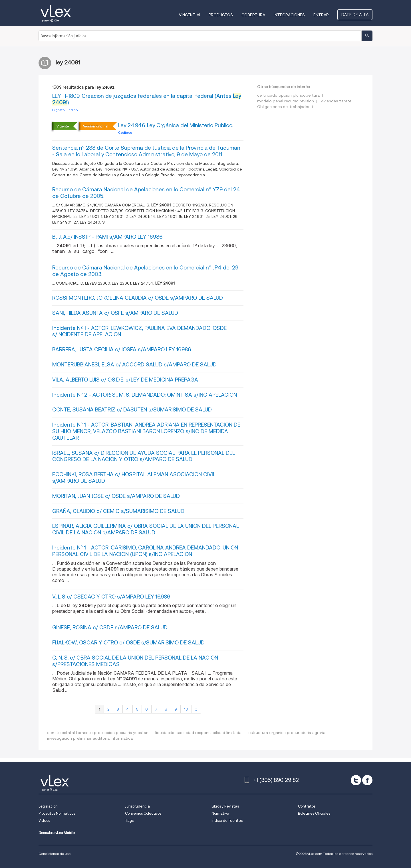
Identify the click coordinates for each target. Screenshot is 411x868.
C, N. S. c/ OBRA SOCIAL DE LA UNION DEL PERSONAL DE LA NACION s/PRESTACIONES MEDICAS (135, 661)
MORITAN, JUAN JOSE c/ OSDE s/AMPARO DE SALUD (116, 496)
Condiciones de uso (55, 854)
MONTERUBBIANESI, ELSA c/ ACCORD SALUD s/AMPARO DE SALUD (134, 365)
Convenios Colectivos (143, 813)
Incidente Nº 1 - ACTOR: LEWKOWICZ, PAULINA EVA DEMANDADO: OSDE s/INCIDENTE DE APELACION (139, 331)
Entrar (321, 15)
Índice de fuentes (227, 821)
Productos (221, 15)
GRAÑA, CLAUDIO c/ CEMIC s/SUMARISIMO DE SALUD (118, 511)
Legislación (48, 806)
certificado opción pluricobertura (288, 95)
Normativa (220, 813)
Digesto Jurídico (65, 110)
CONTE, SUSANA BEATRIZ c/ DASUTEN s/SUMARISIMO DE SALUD (132, 410)
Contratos (307, 806)
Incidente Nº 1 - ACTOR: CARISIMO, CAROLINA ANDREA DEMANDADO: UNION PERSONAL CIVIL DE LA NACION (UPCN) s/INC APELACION (145, 551)
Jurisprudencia (137, 806)
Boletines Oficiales (314, 813)
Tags (129, 821)
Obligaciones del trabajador (283, 107)
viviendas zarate (336, 101)
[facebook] (367, 780)
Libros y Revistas (225, 806)
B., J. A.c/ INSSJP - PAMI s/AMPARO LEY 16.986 (107, 237)
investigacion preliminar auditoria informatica (90, 738)
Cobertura (253, 15)
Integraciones (289, 15)
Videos (44, 821)
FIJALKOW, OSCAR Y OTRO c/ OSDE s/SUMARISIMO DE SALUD (128, 643)
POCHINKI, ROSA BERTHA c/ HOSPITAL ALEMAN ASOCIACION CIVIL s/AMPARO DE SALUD (134, 478)
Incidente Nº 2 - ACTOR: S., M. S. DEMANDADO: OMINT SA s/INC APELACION (145, 395)
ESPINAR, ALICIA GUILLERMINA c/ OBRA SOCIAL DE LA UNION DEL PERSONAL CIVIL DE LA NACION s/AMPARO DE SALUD (146, 529)
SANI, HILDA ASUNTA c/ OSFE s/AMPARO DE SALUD (115, 313)
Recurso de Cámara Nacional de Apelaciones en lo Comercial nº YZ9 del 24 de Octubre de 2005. (146, 193)
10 (186, 709)
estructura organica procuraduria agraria (287, 733)
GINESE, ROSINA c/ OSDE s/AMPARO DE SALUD (110, 627)
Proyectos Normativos (57, 813)
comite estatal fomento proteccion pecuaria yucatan (98, 733)
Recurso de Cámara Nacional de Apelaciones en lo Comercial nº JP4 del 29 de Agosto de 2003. (145, 271)
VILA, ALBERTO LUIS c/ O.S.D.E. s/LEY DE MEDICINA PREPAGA (125, 380)
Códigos (125, 132)
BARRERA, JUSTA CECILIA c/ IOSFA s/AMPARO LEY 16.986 (122, 349)
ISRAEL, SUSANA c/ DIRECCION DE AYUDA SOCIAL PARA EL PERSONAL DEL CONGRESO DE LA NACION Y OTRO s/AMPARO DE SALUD (144, 456)
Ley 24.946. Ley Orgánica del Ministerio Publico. (176, 125)
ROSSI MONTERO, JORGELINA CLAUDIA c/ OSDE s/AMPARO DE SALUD (138, 298)
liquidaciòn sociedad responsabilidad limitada (198, 733)
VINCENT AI (190, 15)
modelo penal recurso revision (286, 101)
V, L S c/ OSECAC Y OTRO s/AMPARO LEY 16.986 (111, 597)
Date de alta (355, 15)
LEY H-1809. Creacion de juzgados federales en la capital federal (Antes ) (147, 99)
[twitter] (356, 780)
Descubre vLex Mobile (57, 833)
